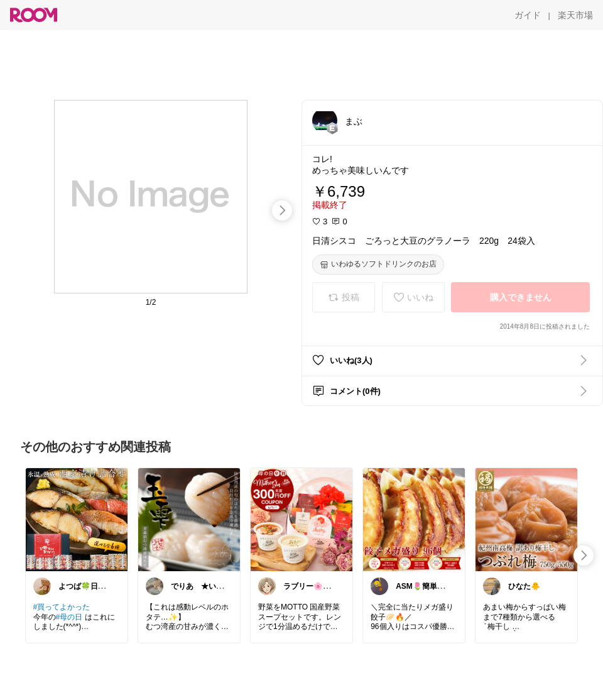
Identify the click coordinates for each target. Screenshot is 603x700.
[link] (77, 519)
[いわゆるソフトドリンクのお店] (378, 265)
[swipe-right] (282, 211)
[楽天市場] (575, 15)
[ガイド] (528, 15)
